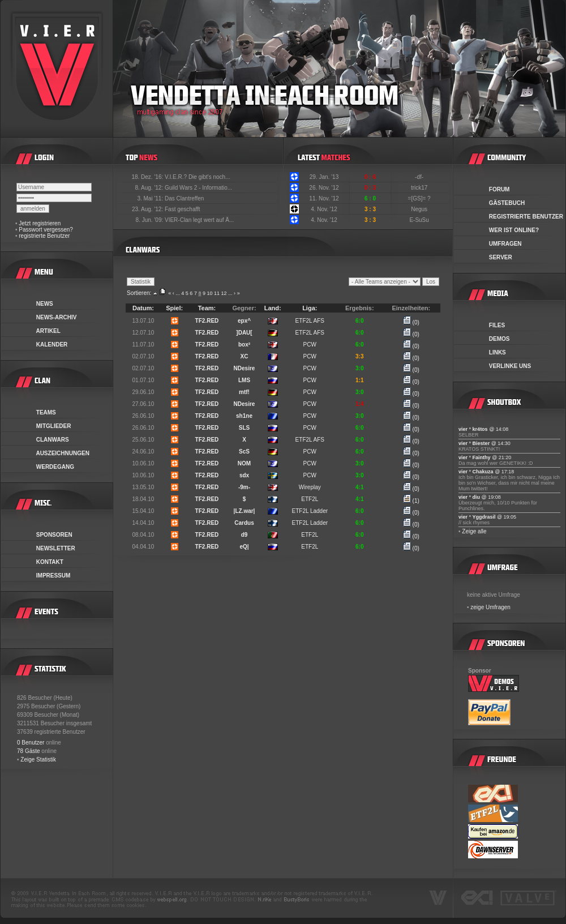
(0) (411, 322)
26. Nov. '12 (324, 188)
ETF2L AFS (310, 321)
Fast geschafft (183, 209)
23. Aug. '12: (148, 209)
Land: (273, 308)
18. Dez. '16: (148, 177)
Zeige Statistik (38, 760)
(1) (411, 501)
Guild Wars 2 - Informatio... (198, 188)
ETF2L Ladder (310, 511)
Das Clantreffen (184, 198)
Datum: (143, 308)
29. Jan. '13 (324, 177)
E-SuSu (420, 220)
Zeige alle (474, 531)
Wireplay (310, 487)
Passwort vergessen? (46, 230)
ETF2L (310, 499)
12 (224, 293)
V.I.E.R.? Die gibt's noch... (198, 177)
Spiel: (174, 308)
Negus (420, 209)
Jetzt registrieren (40, 223)
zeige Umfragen (490, 607)
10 (209, 293)
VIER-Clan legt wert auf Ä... (199, 220)
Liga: (310, 308)
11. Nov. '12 (324, 198)
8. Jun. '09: (150, 220)
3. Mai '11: (151, 198)
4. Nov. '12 (324, 209)
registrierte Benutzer (44, 236)
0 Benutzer (31, 743)
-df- (420, 177)
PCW (310, 345)
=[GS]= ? (420, 198)
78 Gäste (29, 751)
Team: (207, 308)
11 (217, 293)
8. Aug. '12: (150, 188)
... (178, 293)
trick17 (420, 188)
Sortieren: (139, 293)
